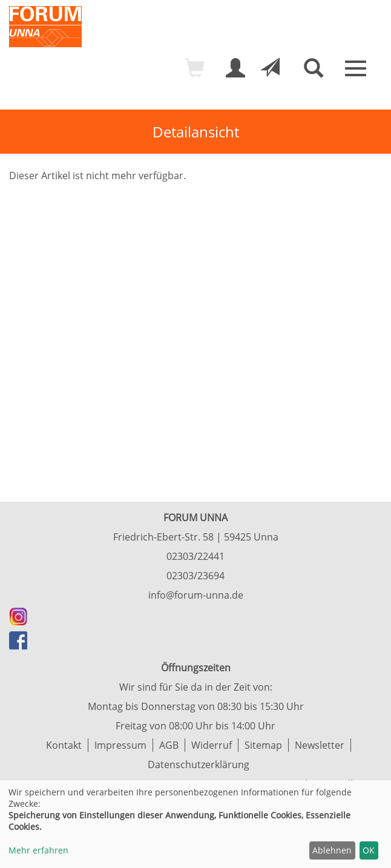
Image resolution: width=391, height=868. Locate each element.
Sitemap (263, 745)
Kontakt (64, 745)
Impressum (120, 745)
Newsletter (320, 745)
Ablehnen (332, 850)
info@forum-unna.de (196, 595)
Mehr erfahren (38, 850)
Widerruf (212, 745)
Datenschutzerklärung (199, 764)
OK (369, 850)
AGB (169, 745)
